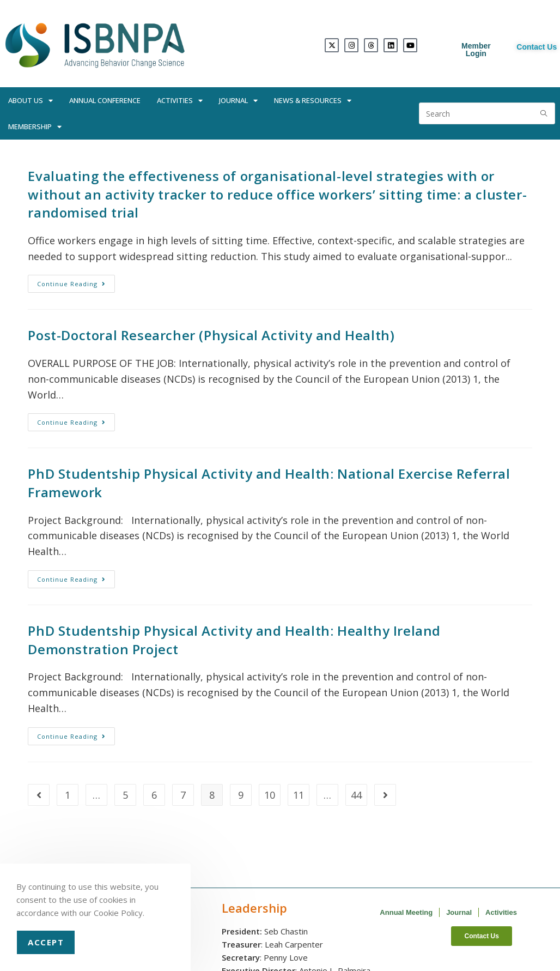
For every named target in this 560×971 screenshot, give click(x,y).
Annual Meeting (406, 912)
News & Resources (313, 101)
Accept (46, 942)
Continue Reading (76, 281)
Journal (238, 101)
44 (356, 795)
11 (299, 795)
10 (270, 795)
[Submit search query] (544, 113)
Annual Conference (105, 100)
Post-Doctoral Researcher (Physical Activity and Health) (211, 335)
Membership (35, 127)
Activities (180, 101)
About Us (31, 101)
